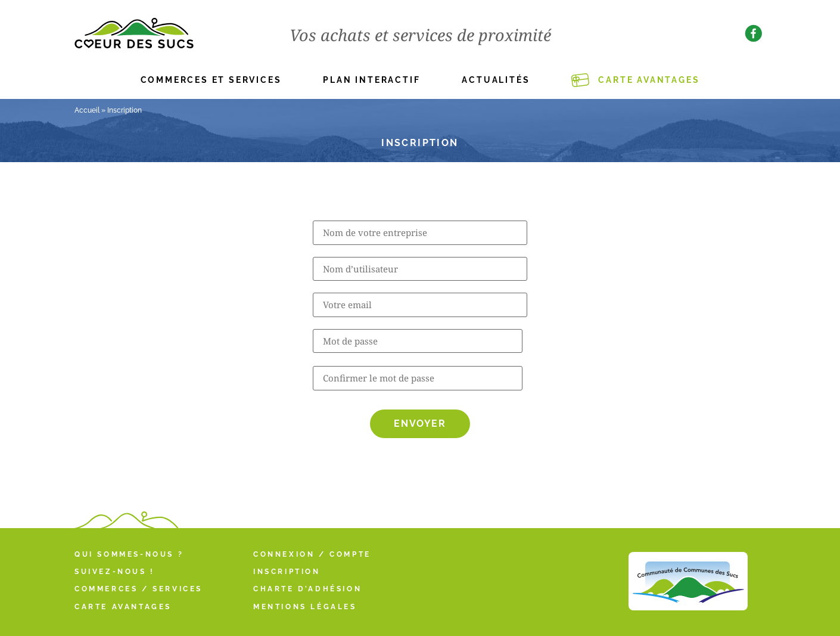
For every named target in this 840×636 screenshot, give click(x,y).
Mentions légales (305, 607)
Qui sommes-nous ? (129, 554)
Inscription (287, 572)
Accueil (87, 110)
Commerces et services (211, 80)
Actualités (496, 80)
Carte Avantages (649, 80)
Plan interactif (371, 80)
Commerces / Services (139, 589)
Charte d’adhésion (307, 589)
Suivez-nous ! (115, 572)
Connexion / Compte (312, 554)
